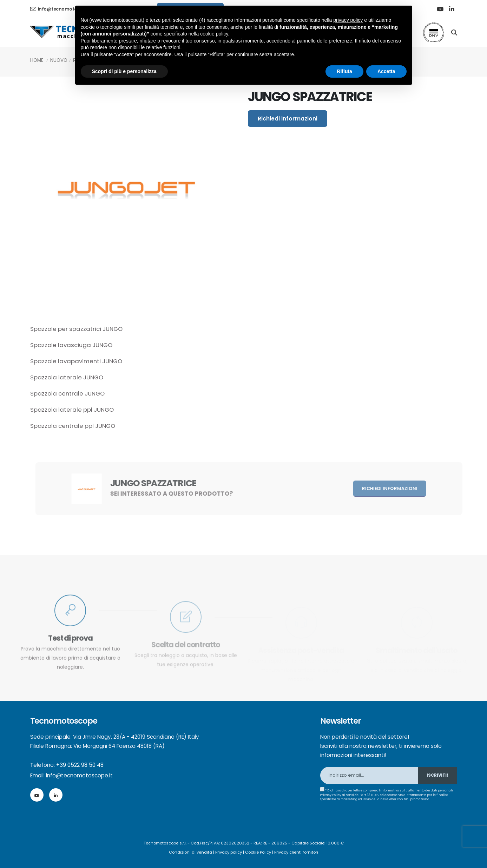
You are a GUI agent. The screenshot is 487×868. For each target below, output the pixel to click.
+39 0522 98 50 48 (80, 765)
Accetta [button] (386, 71)
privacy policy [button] (348, 20)
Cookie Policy (258, 852)
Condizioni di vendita (190, 852)
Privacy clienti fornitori (296, 852)
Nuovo (59, 60)
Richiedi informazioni (288, 119)
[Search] (454, 32)
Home (37, 60)
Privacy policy (229, 852)
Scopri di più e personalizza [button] (124, 71)
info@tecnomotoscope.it (79, 775)
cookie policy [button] (214, 34)
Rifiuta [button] (344, 71)
